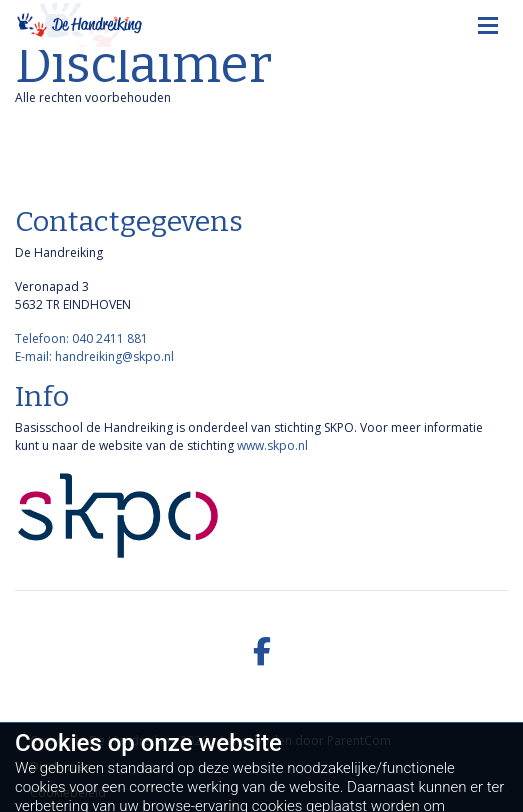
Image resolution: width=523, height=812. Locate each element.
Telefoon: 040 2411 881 (81, 338)
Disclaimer (60, 766)
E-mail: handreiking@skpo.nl (94, 356)
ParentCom (359, 740)
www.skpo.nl (272, 445)
